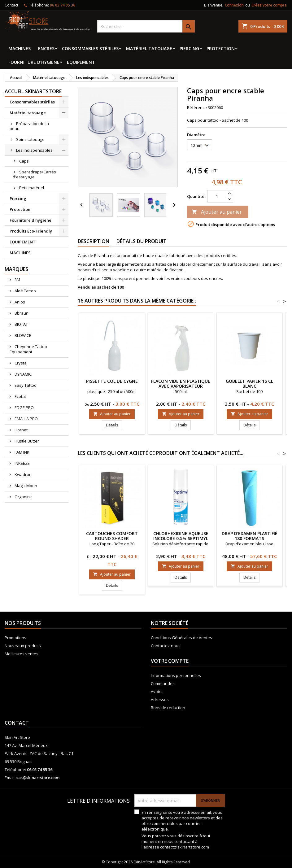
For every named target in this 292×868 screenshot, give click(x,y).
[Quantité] (217, 196)
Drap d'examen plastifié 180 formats (250, 536)
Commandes (163, 683)
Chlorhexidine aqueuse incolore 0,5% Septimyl (181, 536)
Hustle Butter (26, 441)
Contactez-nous (166, 646)
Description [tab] (94, 241)
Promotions (15, 638)
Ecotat (20, 396)
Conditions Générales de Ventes (181, 638)
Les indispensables (34, 150)
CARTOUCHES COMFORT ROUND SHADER (112, 536)
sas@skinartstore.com (38, 778)
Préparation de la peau (29, 126)
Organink (23, 497)
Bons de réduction (168, 708)
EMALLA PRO (26, 419)
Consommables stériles (90, 48)
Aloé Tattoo (25, 291)
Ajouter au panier (217, 212)
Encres (46, 48)
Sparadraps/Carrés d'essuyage (34, 174)
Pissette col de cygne (112, 381)
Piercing (189, 48)
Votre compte (170, 661)
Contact (11, 5)
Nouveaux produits (23, 646)
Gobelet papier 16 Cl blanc (249, 384)
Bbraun (21, 313)
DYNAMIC (23, 374)
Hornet (21, 430)
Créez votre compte (269, 5)
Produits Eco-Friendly (31, 231)
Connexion (234, 5)
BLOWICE (22, 335)
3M (17, 280)
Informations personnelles (176, 675)
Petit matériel (32, 188)
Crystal (21, 363)
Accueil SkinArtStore (33, 91)
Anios (19, 302)
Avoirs (157, 691)
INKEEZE (22, 463)
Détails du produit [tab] (142, 241)
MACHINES (20, 48)
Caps (24, 161)
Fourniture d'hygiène (34, 62)
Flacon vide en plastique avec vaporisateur (181, 384)
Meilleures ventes (22, 654)
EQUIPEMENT (81, 62)
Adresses (160, 700)
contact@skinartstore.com (185, 847)
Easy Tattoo (25, 385)
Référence (197, 107)
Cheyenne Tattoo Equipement (28, 349)
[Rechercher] (146, 26)
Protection (221, 48)
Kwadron (23, 474)
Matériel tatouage (149, 48)
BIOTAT (21, 324)
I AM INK (22, 452)
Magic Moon (25, 486)
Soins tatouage (30, 139)
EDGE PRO (24, 408)
